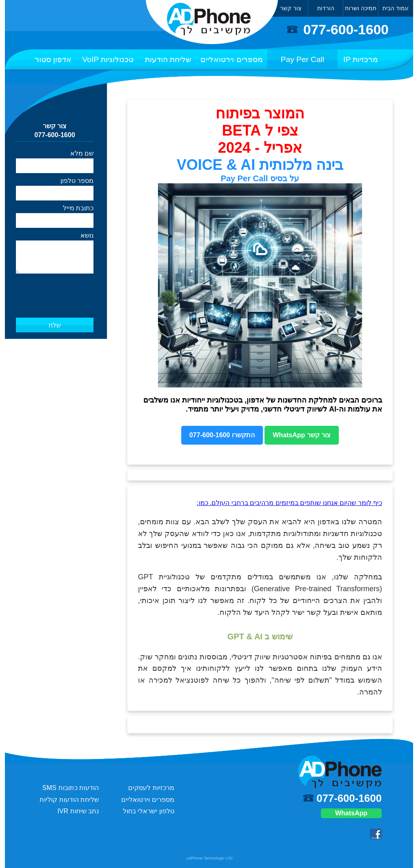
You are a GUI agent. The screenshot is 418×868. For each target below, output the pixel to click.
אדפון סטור (53, 59)
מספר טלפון (77, 181)
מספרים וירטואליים (231, 59)
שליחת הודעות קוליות (69, 800)
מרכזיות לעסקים (151, 788)
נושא (87, 235)
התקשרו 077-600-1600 (222, 435)
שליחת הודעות (168, 59)
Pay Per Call (303, 59)
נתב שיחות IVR (78, 811)
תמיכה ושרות (361, 8)
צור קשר (291, 8)
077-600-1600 (346, 30)
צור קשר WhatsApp (302, 435)
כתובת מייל (78, 208)
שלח (55, 325)
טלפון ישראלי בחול (149, 811)
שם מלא (82, 153)
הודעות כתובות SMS (71, 788)
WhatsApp (351, 813)
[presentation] (55, 288)
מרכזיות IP (361, 59)
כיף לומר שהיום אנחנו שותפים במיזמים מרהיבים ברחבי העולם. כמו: (289, 503)
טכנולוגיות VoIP (108, 59)
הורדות (326, 8)
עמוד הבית (396, 8)
